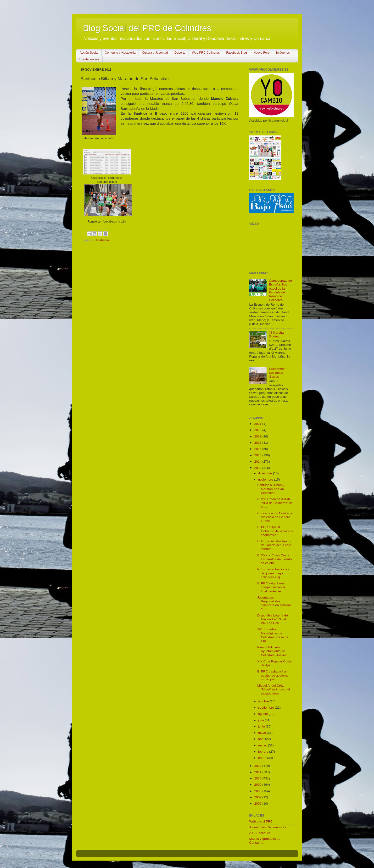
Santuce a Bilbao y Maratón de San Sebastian (271, 489)
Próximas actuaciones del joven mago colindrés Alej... (273, 573)
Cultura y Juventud (155, 53)
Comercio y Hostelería (120, 53)
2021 (258, 424)
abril (262, 739)
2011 (258, 772)
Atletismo (102, 240)
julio (262, 720)
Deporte (180, 53)
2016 (258, 449)
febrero (264, 752)
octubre (264, 701)
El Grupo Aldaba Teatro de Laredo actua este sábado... (274, 545)
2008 (258, 791)
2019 (258, 430)
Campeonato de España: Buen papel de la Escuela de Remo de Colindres (280, 290)
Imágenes (283, 53)
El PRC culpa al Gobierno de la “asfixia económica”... (275, 531)
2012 (258, 766)
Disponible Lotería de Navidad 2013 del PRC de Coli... (273, 619)
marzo (263, 745)
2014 (258, 462)
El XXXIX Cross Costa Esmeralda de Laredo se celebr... (274, 559)
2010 (258, 778)
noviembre (266, 479)
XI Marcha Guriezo (276, 334)
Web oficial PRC (261, 821)
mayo (263, 733)
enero (263, 758)
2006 (258, 804)
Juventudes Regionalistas (268, 827)
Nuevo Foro (262, 53)
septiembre (267, 708)
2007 (258, 797)
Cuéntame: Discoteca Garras (277, 373)
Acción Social (89, 53)
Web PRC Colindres (206, 53)
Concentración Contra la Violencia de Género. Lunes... (275, 517)
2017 (258, 443)
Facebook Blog (237, 53)
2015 (258, 455)
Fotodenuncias (89, 59)
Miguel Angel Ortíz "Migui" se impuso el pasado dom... (274, 689)
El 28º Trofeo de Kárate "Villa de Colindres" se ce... (275, 503)
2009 (258, 785)
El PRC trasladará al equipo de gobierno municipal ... (273, 675)
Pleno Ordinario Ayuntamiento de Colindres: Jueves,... (274, 651)
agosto (263, 714)
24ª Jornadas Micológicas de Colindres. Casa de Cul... (273, 635)
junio (262, 726)
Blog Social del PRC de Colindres (147, 28)
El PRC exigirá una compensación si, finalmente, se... (271, 587)
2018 (258, 436)
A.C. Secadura (260, 833)
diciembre (266, 473)
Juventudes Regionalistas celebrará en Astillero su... (274, 603)
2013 (258, 468)
